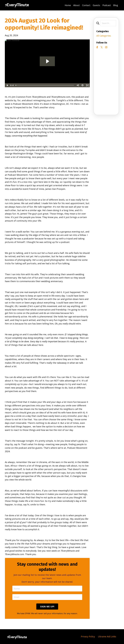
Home (68, 5)
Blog (116, 5)
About (76, 5)
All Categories (104, 36)
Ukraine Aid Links (107, 636)
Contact (86, 5)
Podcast (107, 5)
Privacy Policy (88, 636)
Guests (96, 5)
